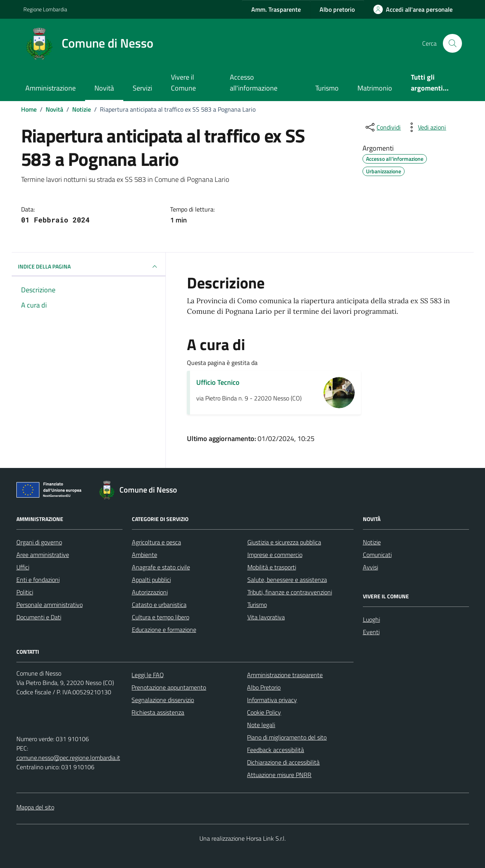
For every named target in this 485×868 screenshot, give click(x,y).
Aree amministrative (43, 555)
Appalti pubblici (151, 580)
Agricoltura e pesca (156, 542)
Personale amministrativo (50, 605)
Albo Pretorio (264, 687)
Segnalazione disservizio (163, 700)
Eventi (371, 632)
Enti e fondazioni (38, 580)
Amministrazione (51, 88)
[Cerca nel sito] (452, 43)
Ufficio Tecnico (218, 382)
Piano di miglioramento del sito (287, 737)
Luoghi (371, 619)
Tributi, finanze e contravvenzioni (290, 592)
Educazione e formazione (164, 630)
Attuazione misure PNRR (279, 775)
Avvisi (370, 567)
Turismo (327, 88)
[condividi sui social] (382, 127)
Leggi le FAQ (148, 675)
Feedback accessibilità (275, 750)
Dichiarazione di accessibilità (283, 762)
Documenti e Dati (39, 617)
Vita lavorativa (266, 617)
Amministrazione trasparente (285, 675)
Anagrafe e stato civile (161, 567)
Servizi (142, 88)
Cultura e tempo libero (161, 617)
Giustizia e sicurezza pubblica (284, 542)
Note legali (261, 725)
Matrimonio (375, 88)
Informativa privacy (272, 700)
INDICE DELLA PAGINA (89, 267)
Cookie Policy (264, 712)
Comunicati (377, 555)
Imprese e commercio (275, 555)
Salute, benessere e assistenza (287, 580)
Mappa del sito (35, 807)
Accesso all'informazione (254, 83)
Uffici (23, 567)
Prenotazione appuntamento (169, 687)
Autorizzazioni (150, 592)
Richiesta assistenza (158, 712)
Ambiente (145, 555)
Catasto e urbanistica (159, 605)
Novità (104, 88)
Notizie (372, 542)
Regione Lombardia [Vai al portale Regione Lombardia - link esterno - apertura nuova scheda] (45, 9)
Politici (25, 592)
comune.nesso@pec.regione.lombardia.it (68, 758)
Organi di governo (39, 542)
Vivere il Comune (183, 83)
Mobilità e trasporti (272, 567)
